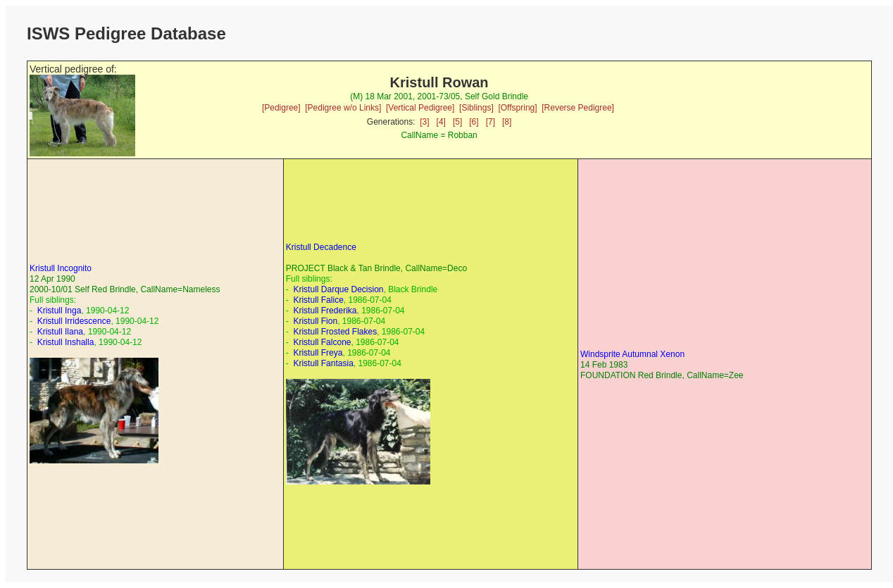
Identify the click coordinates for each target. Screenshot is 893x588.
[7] (491, 122)
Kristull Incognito (61, 268)
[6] (474, 122)
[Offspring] (517, 108)
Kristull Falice (318, 300)
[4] (441, 122)
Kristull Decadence (321, 247)
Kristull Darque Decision (338, 289)
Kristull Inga (60, 311)
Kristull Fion (315, 321)
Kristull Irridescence (74, 321)
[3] (424, 122)
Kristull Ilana (60, 332)
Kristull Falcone (322, 342)
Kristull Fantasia (323, 363)
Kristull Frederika (325, 311)
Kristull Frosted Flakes (335, 332)
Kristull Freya (318, 353)
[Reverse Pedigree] (578, 108)
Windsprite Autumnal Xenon (632, 354)
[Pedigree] (281, 108)
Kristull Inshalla (66, 342)
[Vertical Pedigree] (420, 108)
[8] (507, 122)
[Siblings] (476, 108)
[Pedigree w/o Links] (343, 108)
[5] (457, 122)
